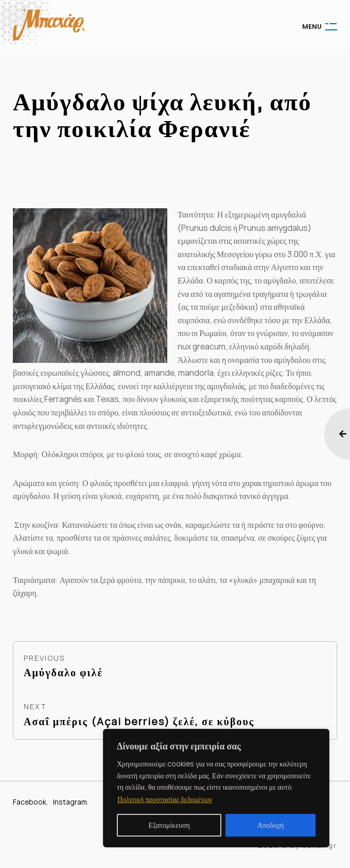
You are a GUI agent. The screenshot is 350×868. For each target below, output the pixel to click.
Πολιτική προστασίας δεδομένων (165, 799)
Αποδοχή (270, 825)
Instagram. (71, 802)
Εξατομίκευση (169, 825)
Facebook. (30, 802)
